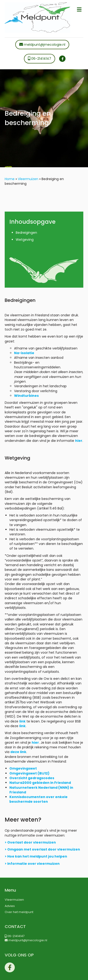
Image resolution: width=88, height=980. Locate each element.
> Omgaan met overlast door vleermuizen (42, 849)
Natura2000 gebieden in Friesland (40, 783)
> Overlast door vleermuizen (30, 842)
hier (79, 441)
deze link (18, 752)
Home (10, 179)
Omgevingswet (23, 768)
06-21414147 (40, 59)
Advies (10, 906)
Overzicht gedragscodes (32, 778)
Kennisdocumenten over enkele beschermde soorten (38, 799)
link (22, 721)
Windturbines (26, 396)
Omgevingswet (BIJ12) (29, 773)
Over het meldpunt (19, 912)
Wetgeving (25, 240)
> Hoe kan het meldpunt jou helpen (36, 856)
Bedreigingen (26, 233)
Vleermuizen (28, 179)
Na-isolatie (24, 353)
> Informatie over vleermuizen (32, 864)
